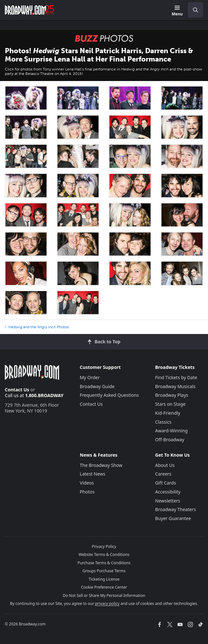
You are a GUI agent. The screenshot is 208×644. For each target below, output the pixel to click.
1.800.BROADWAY (44, 395)
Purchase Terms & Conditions (104, 563)
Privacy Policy (104, 546)
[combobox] (193, 10)
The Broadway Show (101, 465)
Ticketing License (104, 579)
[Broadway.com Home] (30, 10)
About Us (165, 465)
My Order (90, 377)
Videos (87, 483)
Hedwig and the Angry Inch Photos (37, 327)
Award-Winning (171, 431)
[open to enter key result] (195, 10)
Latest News (93, 474)
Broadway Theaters (175, 509)
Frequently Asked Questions (109, 395)
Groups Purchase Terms (104, 571)
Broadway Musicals (175, 386)
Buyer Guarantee (173, 518)
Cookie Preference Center (104, 587)
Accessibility (168, 492)
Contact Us (17, 390)
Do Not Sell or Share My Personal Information (104, 595)
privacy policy (107, 603)
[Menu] (177, 11)
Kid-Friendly (168, 413)
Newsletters (168, 501)
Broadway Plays (172, 395)
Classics (163, 422)
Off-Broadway (170, 440)
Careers (163, 474)
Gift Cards (165, 483)
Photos (87, 492)
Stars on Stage (170, 404)
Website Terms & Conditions (104, 554)
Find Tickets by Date (176, 377)
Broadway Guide (97, 386)
